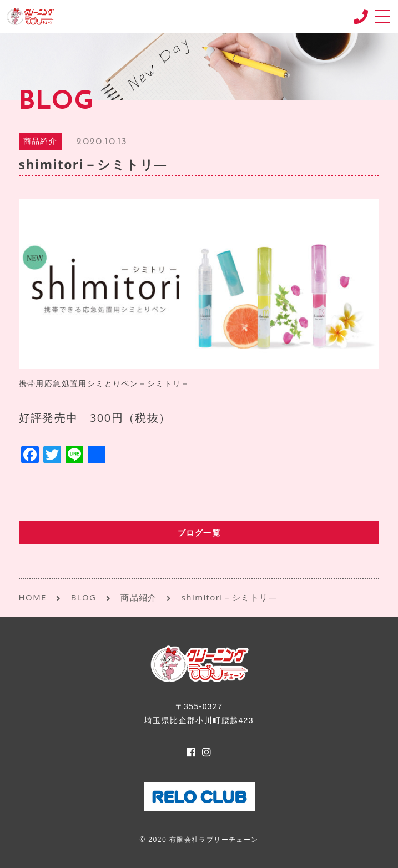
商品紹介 (41, 142)
